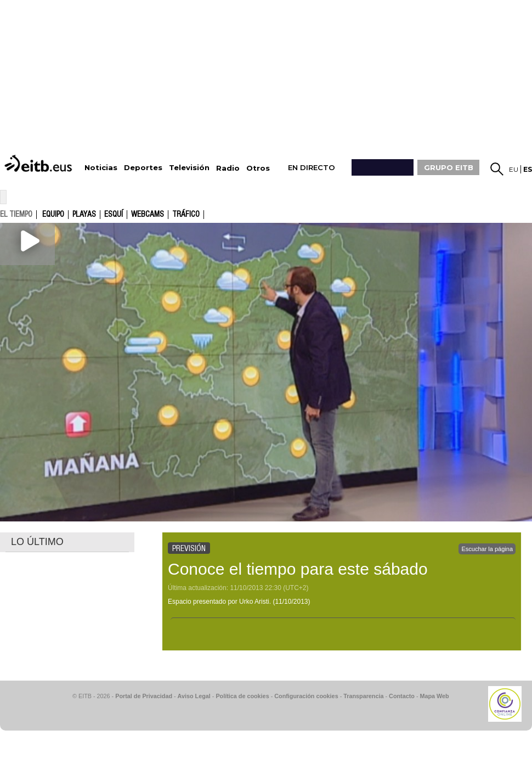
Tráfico (186, 215)
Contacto (402, 696)
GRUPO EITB (449, 167)
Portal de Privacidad (144, 696)
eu (514, 169)
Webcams (148, 215)
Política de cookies (242, 696)
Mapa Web (434, 696)
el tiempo (16, 214)
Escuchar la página (487, 549)
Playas (84, 215)
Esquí (114, 215)
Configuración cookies (306, 696)
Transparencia (363, 696)
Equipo (53, 215)
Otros (258, 168)
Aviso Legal (194, 696)
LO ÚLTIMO (37, 542)
